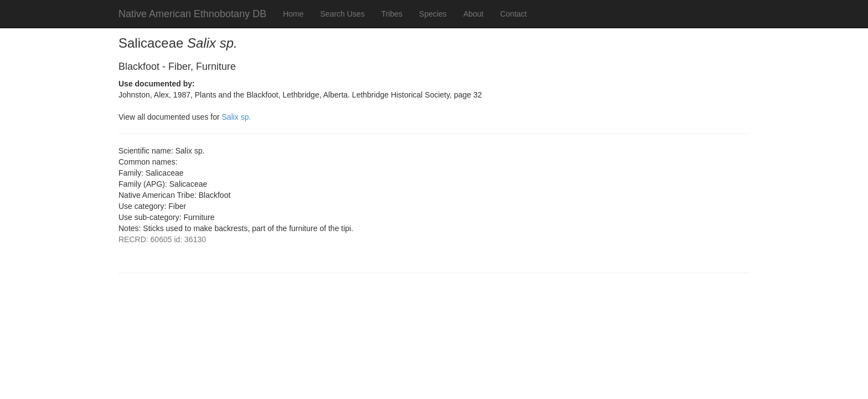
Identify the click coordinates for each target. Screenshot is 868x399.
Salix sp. (237, 117)
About (474, 14)
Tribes (392, 14)
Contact (513, 14)
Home (293, 14)
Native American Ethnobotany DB (192, 14)
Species (433, 14)
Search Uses (343, 14)
